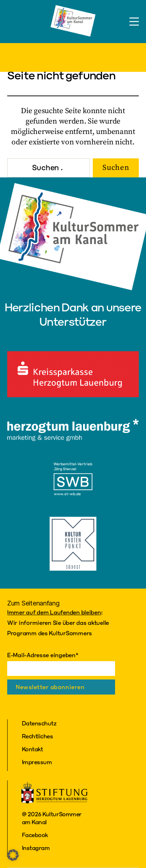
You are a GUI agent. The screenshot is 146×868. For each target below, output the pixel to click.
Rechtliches (38, 736)
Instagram (36, 848)
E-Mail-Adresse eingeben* (43, 655)
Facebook (35, 835)
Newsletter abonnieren (50, 687)
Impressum (37, 762)
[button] (13, 855)
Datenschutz (39, 723)
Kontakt (33, 749)
